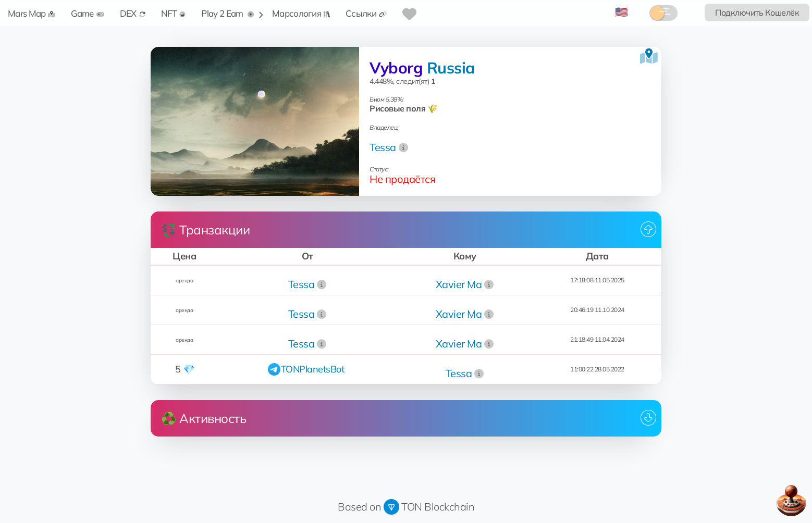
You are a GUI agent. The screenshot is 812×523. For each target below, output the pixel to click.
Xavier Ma (459, 284)
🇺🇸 (622, 12)
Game (87, 13)
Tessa (383, 147)
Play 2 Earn (227, 13)
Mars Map (32, 13)
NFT (174, 13)
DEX (133, 13)
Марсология (301, 13)
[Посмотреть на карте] (649, 56)
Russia (451, 68)
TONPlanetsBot (313, 369)
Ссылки (366, 13)
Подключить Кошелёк (757, 13)
